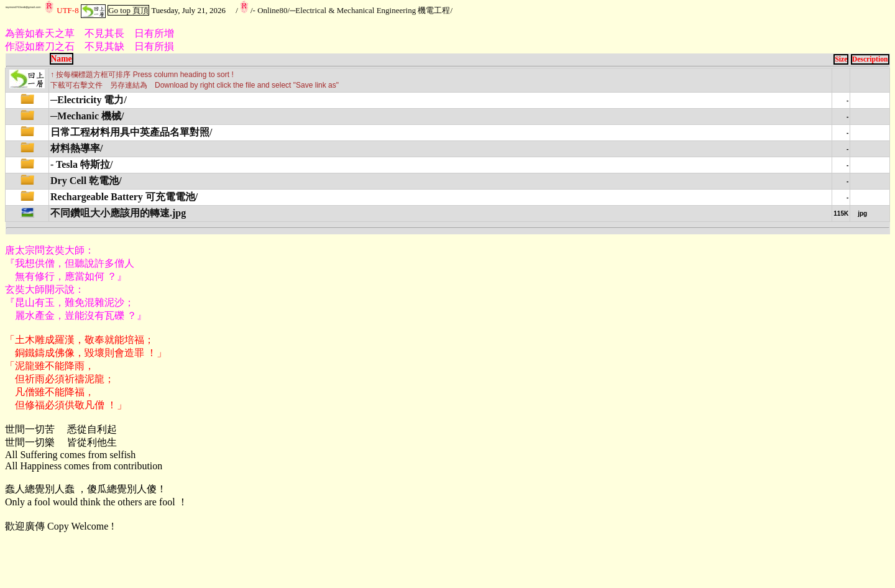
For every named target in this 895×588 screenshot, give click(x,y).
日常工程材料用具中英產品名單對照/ (131, 132)
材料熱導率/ (76, 148)
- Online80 (270, 10)
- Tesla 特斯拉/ (81, 164)
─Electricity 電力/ (89, 100)
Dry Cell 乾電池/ (86, 181)
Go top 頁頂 (128, 10)
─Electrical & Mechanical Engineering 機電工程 (370, 10)
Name (62, 59)
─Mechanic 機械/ (87, 116)
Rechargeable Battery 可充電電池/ (124, 197)
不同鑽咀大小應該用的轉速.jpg (118, 213)
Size (841, 59)
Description (870, 59)
